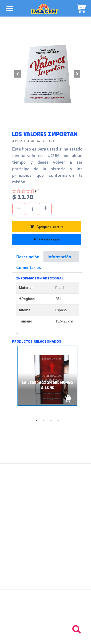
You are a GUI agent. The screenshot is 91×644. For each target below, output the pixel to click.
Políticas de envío (45, 526)
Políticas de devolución (46, 532)
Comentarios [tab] (29, 267)
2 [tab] (44, 420)
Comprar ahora (47, 240)
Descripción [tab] (28, 256)
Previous (8, 381)
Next (86, 381)
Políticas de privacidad (45, 537)
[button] (17, 74)
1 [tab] (36, 420)
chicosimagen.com (60, 637)
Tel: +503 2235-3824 (46, 611)
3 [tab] (51, 420)
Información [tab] (60, 256)
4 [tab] (58, 420)
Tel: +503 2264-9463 (45, 616)
